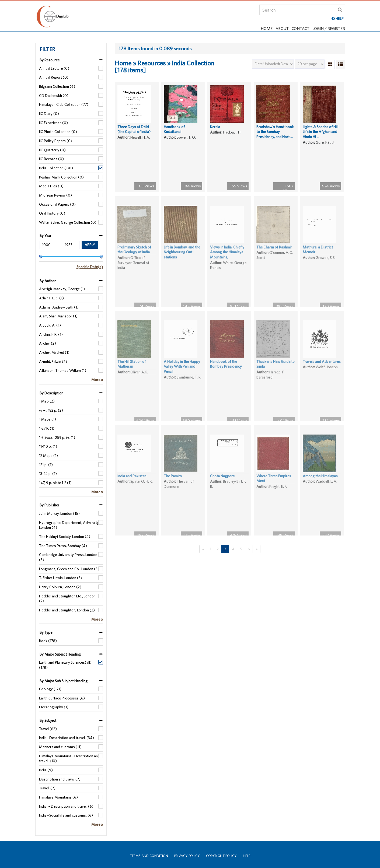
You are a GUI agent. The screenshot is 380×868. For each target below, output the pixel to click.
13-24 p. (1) (48, 474)
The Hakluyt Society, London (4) (65, 537)
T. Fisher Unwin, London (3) (61, 578)
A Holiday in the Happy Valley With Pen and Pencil (182, 377)
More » (97, 380)
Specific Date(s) (90, 267)
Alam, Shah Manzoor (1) (58, 316)
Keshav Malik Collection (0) (61, 177)
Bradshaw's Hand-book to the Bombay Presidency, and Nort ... (275, 135)
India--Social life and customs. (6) (66, 815)
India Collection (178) (56, 168)
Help (247, 856)
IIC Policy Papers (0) (56, 141)
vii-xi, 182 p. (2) (51, 410)
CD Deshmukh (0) (54, 96)
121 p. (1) (46, 465)
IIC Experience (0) (53, 123)
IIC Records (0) (51, 159)
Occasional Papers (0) (57, 204)
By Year (46, 236)
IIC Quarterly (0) (52, 150)
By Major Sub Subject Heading (64, 681)
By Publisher (49, 505)
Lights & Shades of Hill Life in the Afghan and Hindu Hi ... (320, 135)
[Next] (257, 549)
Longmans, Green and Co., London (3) (69, 569)
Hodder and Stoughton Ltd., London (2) (67, 599)
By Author (48, 281)
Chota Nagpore (222, 486)
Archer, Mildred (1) (54, 352)
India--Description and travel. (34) (67, 738)
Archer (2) (48, 343)
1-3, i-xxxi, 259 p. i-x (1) (57, 437)
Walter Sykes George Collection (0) (68, 222)
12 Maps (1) (48, 456)
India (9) (46, 770)
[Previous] (203, 549)
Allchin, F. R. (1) (51, 334)
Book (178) (48, 641)
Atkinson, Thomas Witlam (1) (63, 370)
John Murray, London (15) (59, 513)
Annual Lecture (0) (54, 68)
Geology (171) (50, 689)
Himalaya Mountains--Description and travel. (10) (69, 759)
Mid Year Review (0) (55, 195)
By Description (51, 393)
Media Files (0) (51, 186)
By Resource (50, 60)
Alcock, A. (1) (50, 325)
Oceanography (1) (54, 707)
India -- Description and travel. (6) (66, 806)
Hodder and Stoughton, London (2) (67, 610)
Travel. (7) (47, 788)
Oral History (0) (52, 213)
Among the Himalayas (320, 486)
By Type (46, 632)
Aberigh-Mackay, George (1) (62, 289)
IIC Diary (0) (49, 114)
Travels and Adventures (322, 372)
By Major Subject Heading (60, 654)
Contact (301, 28)
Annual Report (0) (54, 77)
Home (267, 28)
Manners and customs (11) (60, 747)
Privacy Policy (187, 856)
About (282, 28)
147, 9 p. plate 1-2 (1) (55, 483)
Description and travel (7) (60, 779)
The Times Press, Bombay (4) (63, 546)
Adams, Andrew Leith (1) (59, 307)
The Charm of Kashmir (274, 257)
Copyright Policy (221, 856)
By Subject (48, 720)
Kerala (215, 130)
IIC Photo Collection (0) (58, 132)
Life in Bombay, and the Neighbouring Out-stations (182, 262)
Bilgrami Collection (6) (57, 86)
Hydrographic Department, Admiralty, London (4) (69, 525)
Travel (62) (48, 729)
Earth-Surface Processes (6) (62, 698)
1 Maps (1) (48, 419)
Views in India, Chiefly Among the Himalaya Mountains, (227, 262)
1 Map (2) (47, 401)
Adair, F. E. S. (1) (51, 298)
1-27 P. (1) (47, 428)
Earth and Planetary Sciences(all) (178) (65, 665)
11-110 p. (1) (48, 446)
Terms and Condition (149, 856)
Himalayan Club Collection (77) (64, 104)
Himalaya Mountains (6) (58, 797)
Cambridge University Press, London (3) (68, 557)
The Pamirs (173, 486)
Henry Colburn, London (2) (60, 587)
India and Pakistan (132, 486)
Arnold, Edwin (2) (53, 362)
